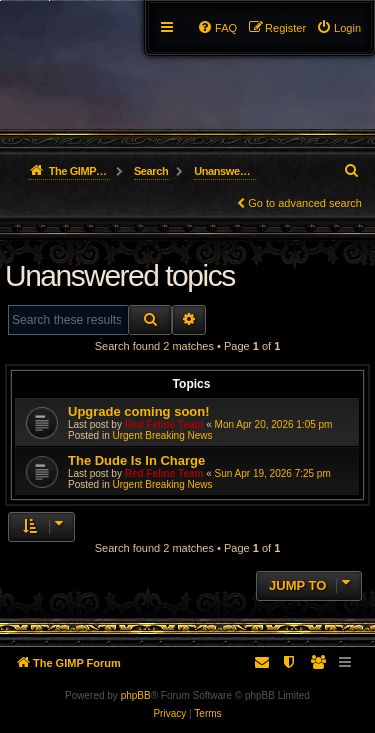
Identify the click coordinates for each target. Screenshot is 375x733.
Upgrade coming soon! (139, 411)
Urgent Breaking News (162, 435)
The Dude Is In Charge (136, 460)
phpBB (136, 695)
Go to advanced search (305, 203)
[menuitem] (338, 28)
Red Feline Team (164, 424)
